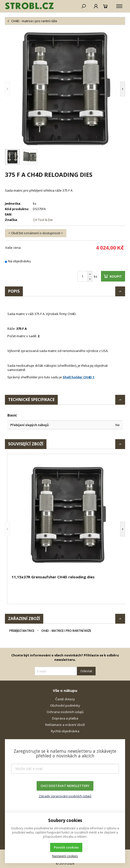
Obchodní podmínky (65, 705)
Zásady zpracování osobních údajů (65, 796)
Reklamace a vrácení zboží (65, 725)
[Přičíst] (90, 274)
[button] (7, 89)
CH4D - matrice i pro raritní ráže (66, 631)
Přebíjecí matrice (22, 631)
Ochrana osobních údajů (65, 712)
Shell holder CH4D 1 (79, 377)
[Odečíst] (90, 279)
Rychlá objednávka (65, 731)
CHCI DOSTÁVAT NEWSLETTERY (65, 786)
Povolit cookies (66, 847)
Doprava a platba (65, 718)
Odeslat (86, 671)
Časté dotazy (65, 699)
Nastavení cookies (65, 856)
